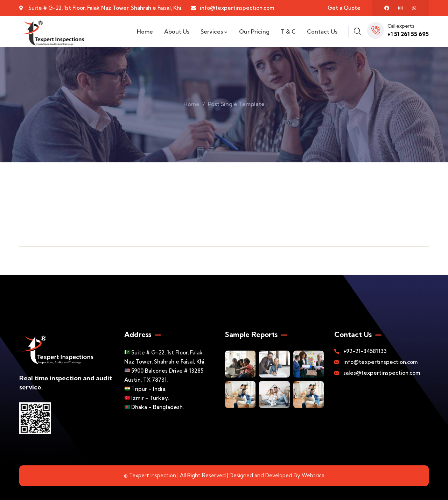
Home (191, 104)
